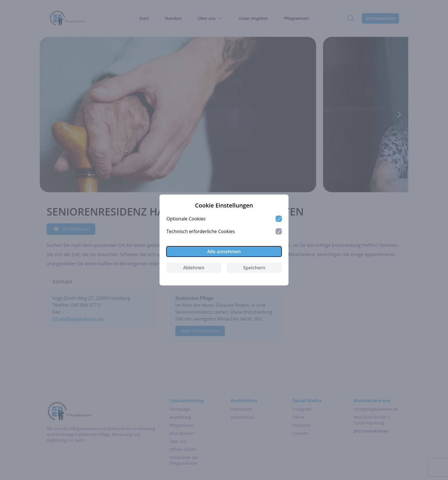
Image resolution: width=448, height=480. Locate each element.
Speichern (254, 268)
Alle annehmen (224, 252)
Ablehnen (194, 268)
